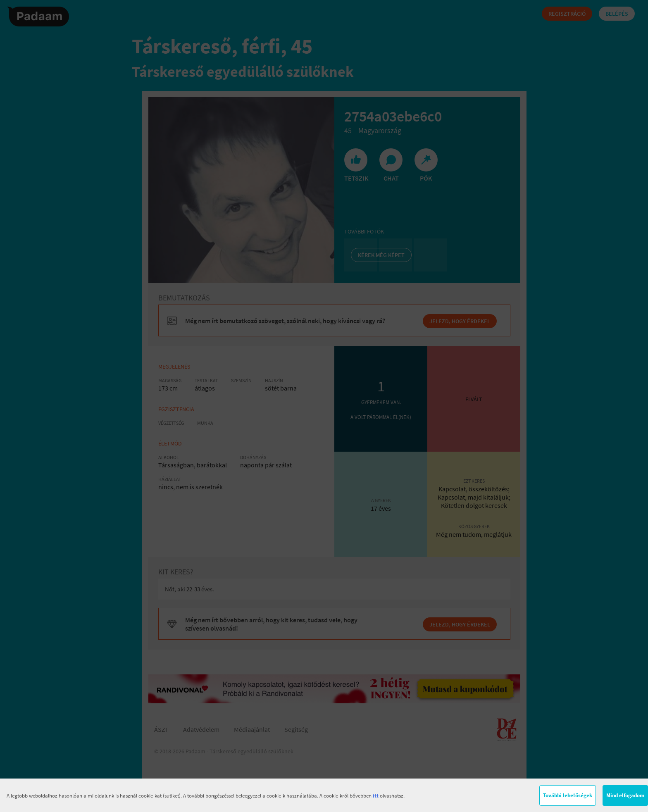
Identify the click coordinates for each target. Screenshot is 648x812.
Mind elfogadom (625, 795)
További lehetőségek (568, 795)
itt (376, 796)
